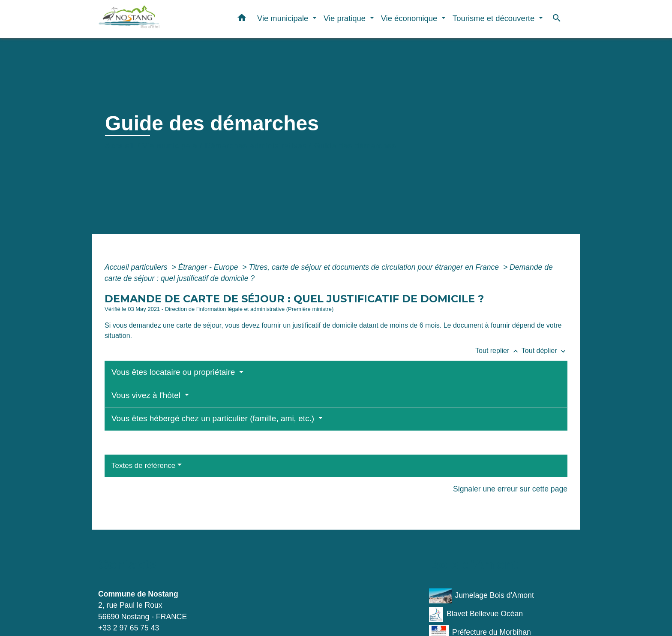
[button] (242, 19)
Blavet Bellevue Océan (476, 614)
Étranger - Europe (209, 267)
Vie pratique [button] (346, 18)
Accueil (120, 146)
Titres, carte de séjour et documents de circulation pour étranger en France (375, 267)
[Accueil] (152, 19)
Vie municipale (170, 146)
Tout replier (498, 351)
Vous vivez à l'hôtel (147, 395)
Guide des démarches (355, 146)
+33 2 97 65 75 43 (129, 628)
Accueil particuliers (137, 267)
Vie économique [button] (410, 18)
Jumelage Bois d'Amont (481, 596)
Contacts (127, 564)
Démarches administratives (256, 146)
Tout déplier (544, 351)
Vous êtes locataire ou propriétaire (174, 372)
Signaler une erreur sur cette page (510, 489)
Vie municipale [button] (284, 18)
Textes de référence (143, 466)
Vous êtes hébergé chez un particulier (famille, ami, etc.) (214, 418)
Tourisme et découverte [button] (495, 18)
